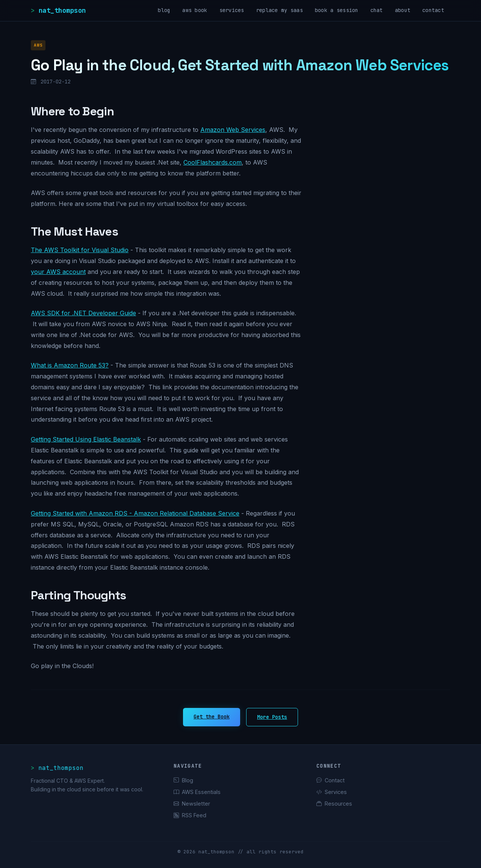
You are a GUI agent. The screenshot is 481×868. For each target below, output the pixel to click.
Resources (334, 804)
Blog (183, 780)
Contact (330, 780)
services (232, 10)
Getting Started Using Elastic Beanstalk (86, 439)
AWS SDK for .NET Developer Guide (83, 313)
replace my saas (280, 10)
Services (332, 792)
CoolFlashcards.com (213, 162)
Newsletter (192, 804)
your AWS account (58, 272)
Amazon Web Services (233, 130)
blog (164, 10)
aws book (195, 10)
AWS (38, 45)
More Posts (272, 717)
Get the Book (212, 717)
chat (377, 10)
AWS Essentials (197, 792)
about (403, 10)
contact (433, 10)
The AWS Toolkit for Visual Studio (80, 250)
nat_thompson (62, 10)
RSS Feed (190, 815)
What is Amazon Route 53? (70, 365)
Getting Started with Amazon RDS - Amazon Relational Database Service (135, 513)
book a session (337, 10)
